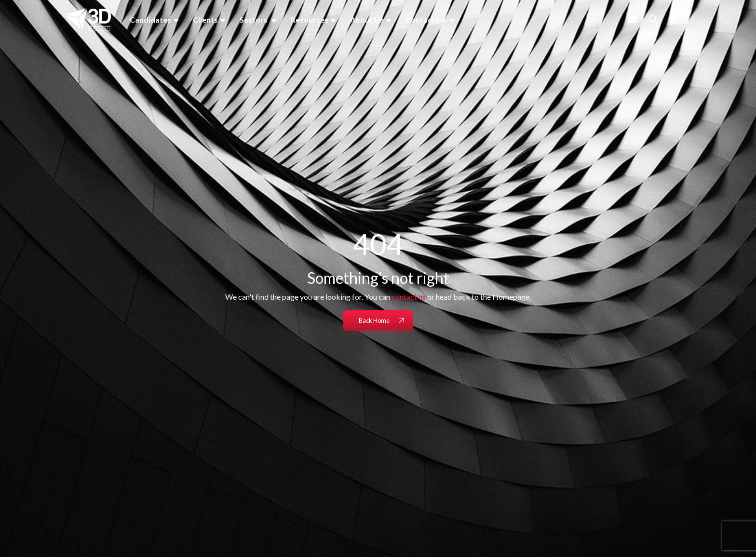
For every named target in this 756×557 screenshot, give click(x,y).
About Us (367, 20)
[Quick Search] (653, 19)
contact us (409, 297)
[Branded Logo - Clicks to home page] (88, 20)
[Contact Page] (633, 19)
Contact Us (426, 20)
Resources (310, 20)
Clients (205, 20)
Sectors (254, 20)
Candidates (150, 20)
